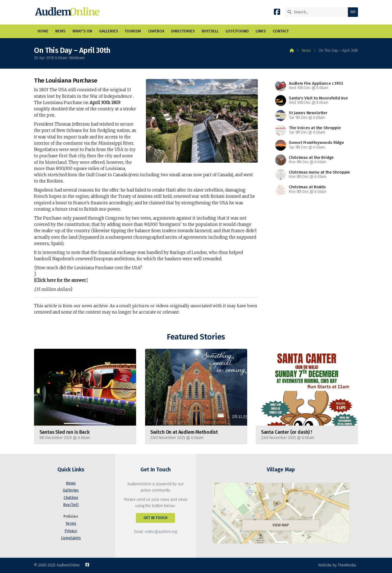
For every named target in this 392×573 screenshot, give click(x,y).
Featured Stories (196, 337)
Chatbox (71, 498)
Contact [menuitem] (281, 31)
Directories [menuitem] (183, 31)
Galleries (71, 490)
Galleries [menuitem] (108, 31)
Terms (71, 524)
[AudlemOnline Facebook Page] (277, 13)
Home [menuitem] (43, 31)
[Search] (318, 12)
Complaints (71, 538)
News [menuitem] (60, 31)
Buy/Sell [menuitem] (210, 31)
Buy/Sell (71, 505)
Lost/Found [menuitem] (237, 31)
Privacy (71, 531)
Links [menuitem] (261, 31)
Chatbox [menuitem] (156, 31)
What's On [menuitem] (82, 31)
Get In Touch (155, 518)
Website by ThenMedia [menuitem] (337, 565)
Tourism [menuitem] (133, 31)
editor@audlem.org (161, 532)
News (306, 51)
